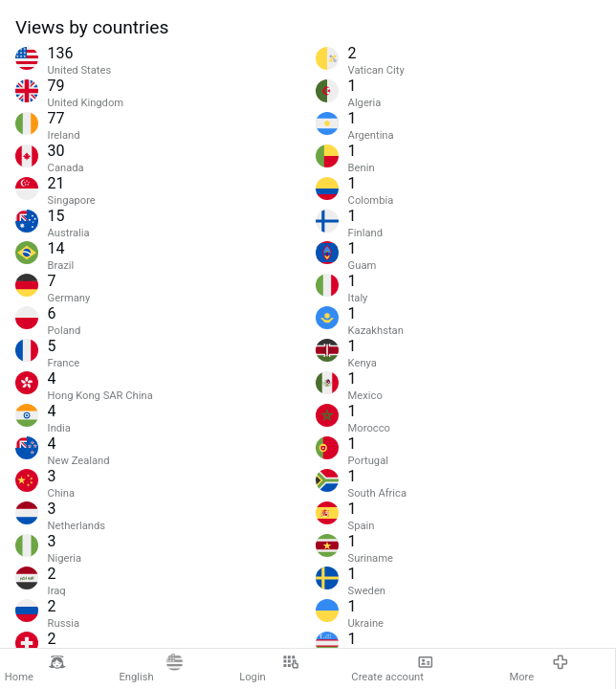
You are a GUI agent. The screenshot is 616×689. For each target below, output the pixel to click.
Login (269, 668)
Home (35, 668)
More (539, 668)
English (151, 668)
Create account (393, 668)
